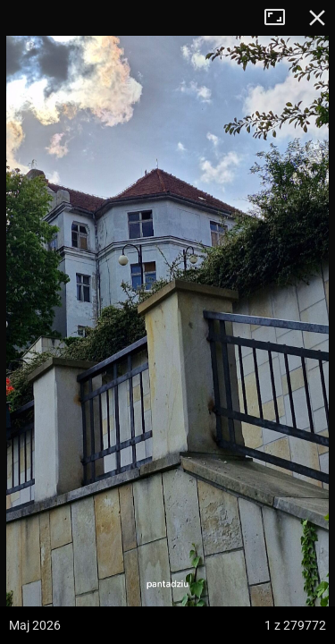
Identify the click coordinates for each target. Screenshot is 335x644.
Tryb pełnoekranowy (281, 18)
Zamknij (317, 18)
